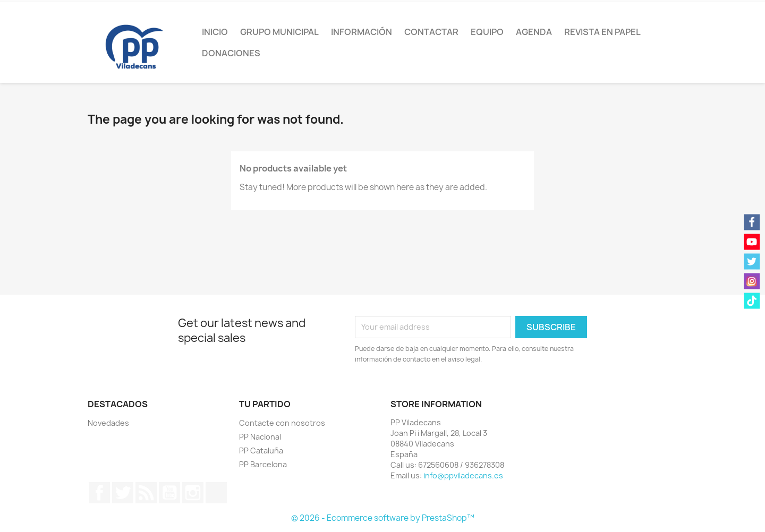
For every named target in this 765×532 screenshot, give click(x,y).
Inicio (215, 32)
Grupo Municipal (279, 32)
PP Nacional (260, 437)
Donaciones (231, 53)
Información (362, 32)
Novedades (108, 423)
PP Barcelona (263, 464)
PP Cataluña (261, 451)
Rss (146, 493)
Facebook (99, 493)
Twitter (123, 493)
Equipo (487, 32)
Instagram (193, 493)
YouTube (169, 493)
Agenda (534, 32)
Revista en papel (602, 32)
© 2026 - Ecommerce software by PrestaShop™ (383, 518)
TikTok (216, 493)
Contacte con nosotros (282, 423)
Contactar (431, 32)
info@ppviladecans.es (463, 475)
